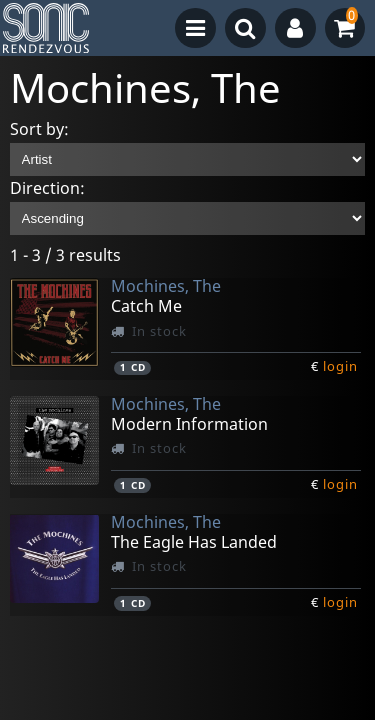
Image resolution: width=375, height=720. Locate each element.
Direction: (47, 188)
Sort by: (39, 129)
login (340, 366)
